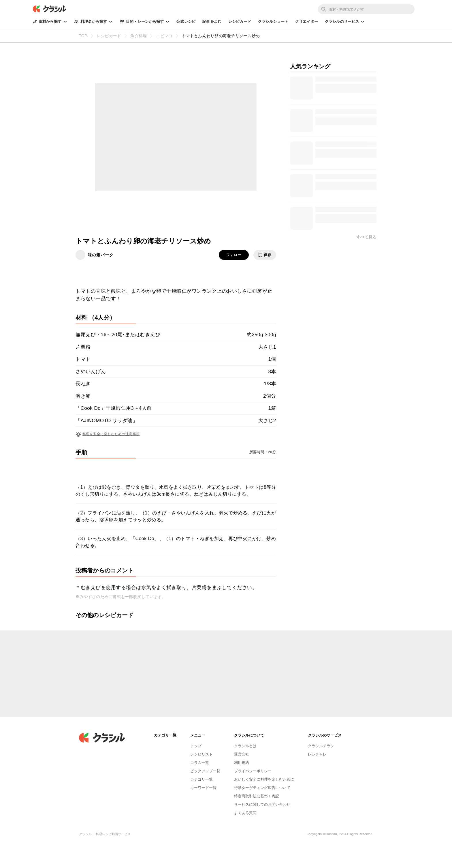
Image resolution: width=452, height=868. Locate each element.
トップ (196, 746)
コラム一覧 (200, 763)
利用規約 (242, 763)
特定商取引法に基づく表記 (257, 796)
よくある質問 (245, 813)
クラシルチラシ (321, 746)
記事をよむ (212, 21)
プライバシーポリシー (253, 771)
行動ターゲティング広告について (262, 788)
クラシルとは (245, 746)
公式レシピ (186, 21)
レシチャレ (317, 754)
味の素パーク (101, 255)
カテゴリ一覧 (201, 779)
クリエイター (307, 21)
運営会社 (242, 754)
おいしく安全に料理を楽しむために (264, 779)
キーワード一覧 (203, 788)
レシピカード (240, 21)
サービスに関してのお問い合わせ (262, 804)
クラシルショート (273, 21)
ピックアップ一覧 (205, 771)
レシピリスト (201, 754)
